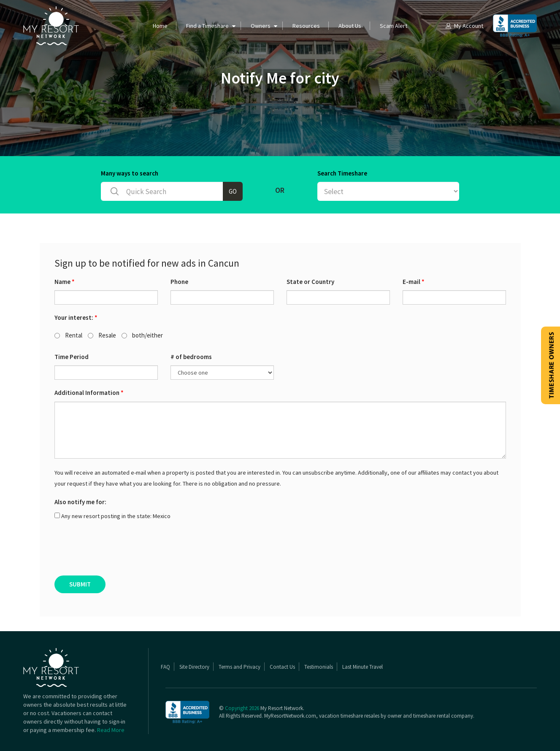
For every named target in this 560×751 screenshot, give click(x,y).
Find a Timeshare (207, 26)
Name (65, 282)
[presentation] (119, 551)
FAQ (165, 667)
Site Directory (194, 667)
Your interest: (76, 317)
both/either (142, 335)
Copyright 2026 (242, 708)
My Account (464, 26)
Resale (102, 335)
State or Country (310, 282)
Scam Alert (394, 26)
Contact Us (282, 667)
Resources (306, 26)
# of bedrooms (191, 357)
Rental (68, 335)
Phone (179, 282)
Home (160, 26)
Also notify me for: (80, 502)
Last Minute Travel (363, 667)
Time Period (72, 357)
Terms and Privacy (239, 667)
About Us (350, 26)
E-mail (414, 282)
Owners (261, 26)
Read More (111, 730)
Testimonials (319, 667)
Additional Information (89, 393)
